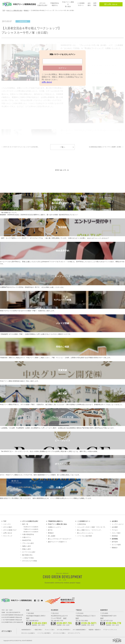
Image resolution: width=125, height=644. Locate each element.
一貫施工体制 (37, 630)
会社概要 (115, 527)
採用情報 (115, 539)
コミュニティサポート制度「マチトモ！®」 (92, 527)
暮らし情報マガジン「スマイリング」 (90, 530)
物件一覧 (25, 524)
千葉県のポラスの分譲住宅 (31, 529)
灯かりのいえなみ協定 (28, 633)
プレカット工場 (49, 630)
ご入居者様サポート (84, 521)
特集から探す (27, 549)
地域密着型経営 (26, 630)
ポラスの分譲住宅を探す (30, 521)
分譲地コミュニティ (55, 527)
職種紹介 (115, 548)
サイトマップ (8, 536)
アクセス (115, 530)
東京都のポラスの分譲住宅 (31, 532)
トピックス (7, 524)
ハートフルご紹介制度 (84, 536)
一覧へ (62, 147)
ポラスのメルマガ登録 (30, 561)
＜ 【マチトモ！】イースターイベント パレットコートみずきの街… (20, 147)
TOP (5, 521)
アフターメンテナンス (109, 630)
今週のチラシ (27, 537)
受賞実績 (115, 536)
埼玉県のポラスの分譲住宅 (31, 527)
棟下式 (50, 530)
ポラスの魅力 (8, 527)
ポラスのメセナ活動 (59, 633)
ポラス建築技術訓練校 (79, 630)
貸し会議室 (52, 536)
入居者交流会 (82, 524)
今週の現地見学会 (28, 534)
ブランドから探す (28, 543)
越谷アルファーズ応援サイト (57, 542)
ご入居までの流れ (28, 558)
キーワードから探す (29, 552)
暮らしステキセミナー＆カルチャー (60, 539)
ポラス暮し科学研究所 (63, 630)
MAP (28, 618)
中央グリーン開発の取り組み (57, 524)
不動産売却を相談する (55, 521)
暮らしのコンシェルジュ (85, 533)
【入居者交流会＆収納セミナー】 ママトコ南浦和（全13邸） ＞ (106, 147)
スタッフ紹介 (116, 533)
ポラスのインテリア (73, 633)
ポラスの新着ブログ (10, 530)
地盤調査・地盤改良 (94, 630)
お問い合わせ (111, 4)
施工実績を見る (27, 555)
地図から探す (27, 546)
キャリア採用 (116, 545)
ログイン (62, 68)
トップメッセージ (118, 524)
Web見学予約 (27, 540)
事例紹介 (51, 533)
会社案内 (115, 521)
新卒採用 (115, 542)
